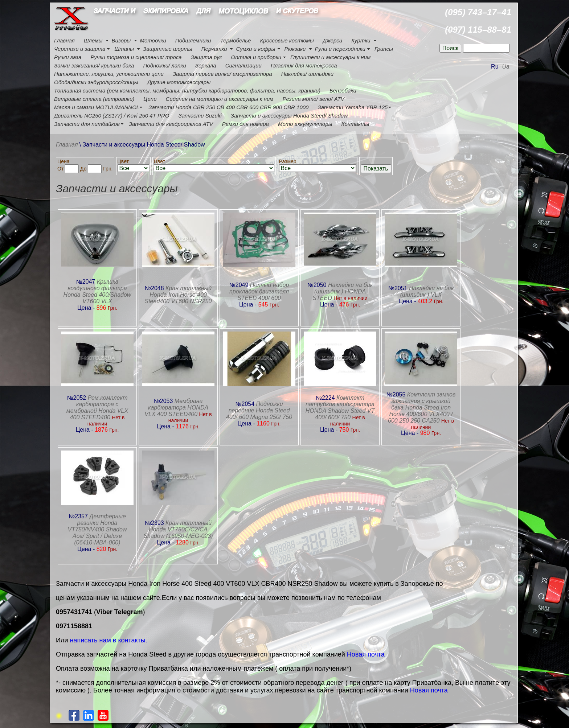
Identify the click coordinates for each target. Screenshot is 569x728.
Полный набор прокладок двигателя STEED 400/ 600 (259, 291)
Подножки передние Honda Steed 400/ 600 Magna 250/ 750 (259, 410)
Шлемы (93, 40)
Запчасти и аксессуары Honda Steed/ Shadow (289, 116)
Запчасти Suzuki (200, 116)
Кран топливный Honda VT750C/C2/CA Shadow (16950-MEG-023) (178, 529)
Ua (506, 67)
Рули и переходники (340, 49)
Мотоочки (153, 40)
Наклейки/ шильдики (307, 74)
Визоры (121, 40)
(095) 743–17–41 (478, 12)
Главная (64, 40)
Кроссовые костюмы (287, 40)
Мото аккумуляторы (305, 124)
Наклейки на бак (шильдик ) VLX (427, 291)
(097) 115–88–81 (478, 30)
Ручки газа (68, 57)
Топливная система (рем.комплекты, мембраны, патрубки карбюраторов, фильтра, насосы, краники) (187, 91)
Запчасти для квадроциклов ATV (171, 124)
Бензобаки (343, 91)
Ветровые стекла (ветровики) (94, 99)
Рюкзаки (295, 49)
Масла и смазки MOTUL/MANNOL (97, 107)
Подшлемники (193, 40)
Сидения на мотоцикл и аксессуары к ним (220, 99)
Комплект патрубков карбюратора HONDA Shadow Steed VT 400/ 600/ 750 (340, 408)
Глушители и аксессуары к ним (330, 57)
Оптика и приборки (256, 57)
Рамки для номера (245, 124)
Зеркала (206, 65)
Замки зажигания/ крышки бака (94, 65)
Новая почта (366, 654)
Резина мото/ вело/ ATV (314, 99)
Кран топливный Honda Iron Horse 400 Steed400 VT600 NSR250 (178, 295)
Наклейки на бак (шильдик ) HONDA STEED (343, 291)
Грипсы (384, 49)
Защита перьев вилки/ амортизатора (222, 74)
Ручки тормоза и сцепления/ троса (136, 57)
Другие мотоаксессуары (179, 82)
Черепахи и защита (80, 49)
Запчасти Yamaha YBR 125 (353, 107)
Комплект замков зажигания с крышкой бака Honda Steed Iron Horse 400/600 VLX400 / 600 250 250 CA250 (422, 408)
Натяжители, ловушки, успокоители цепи (109, 74)
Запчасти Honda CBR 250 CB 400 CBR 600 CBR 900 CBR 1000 (228, 107)
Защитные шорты (168, 49)
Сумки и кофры (256, 49)
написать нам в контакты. (109, 640)
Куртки (361, 40)
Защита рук (206, 57)
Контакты (355, 124)
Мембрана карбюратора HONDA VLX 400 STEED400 (176, 408)
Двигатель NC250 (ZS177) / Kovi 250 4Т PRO (112, 116)
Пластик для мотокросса (304, 65)
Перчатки (214, 49)
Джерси (333, 40)
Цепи (150, 99)
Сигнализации (243, 65)
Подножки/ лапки (164, 65)
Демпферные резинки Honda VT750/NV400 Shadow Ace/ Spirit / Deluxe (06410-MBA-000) (97, 529)
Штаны (124, 49)
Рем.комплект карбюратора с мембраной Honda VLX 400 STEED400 (97, 408)
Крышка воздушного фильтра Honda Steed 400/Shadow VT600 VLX (97, 291)
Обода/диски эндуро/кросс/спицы (96, 82)
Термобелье (236, 40)
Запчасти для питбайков (87, 124)
